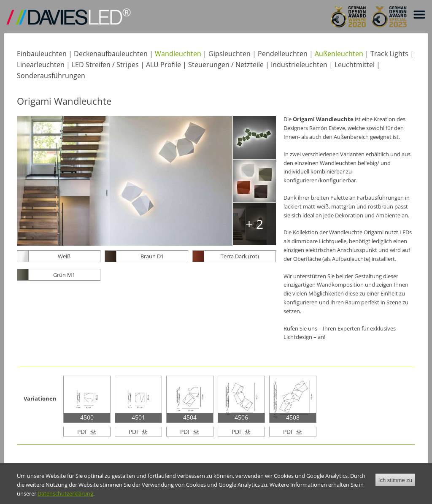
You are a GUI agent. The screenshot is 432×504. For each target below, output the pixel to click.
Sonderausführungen (51, 76)
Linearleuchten (41, 65)
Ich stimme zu (395, 484)
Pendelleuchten (283, 54)
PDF (83, 432)
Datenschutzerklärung (65, 498)
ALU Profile (163, 65)
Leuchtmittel (355, 65)
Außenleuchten (339, 54)
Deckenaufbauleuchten (111, 54)
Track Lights (389, 54)
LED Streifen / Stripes (105, 65)
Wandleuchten (178, 54)
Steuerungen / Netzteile (226, 65)
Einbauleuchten (42, 54)
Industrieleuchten (299, 65)
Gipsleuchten (229, 54)
